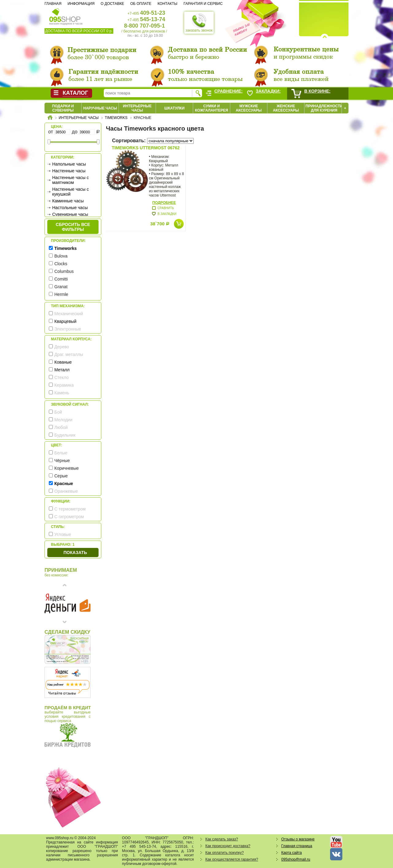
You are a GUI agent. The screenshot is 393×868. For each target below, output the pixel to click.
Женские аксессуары (286, 108)
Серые (61, 476)
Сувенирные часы (70, 214)
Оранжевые (66, 491)
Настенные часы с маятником (70, 180)
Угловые (63, 534)
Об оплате (141, 4)
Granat (61, 287)
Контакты (167, 4)
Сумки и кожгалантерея (212, 108)
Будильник (65, 435)
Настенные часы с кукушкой (70, 192)
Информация (81, 4)
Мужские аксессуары (249, 108)
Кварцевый (65, 321)
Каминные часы (68, 201)
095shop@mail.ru (296, 859)
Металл (62, 370)
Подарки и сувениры (63, 108)
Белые (61, 453)
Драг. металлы (69, 354)
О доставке (112, 4)
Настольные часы (70, 208)
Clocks (61, 264)
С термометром (70, 509)
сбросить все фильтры (73, 227)
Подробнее (164, 203)
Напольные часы (69, 164)
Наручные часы (100, 108)
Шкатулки (174, 108)
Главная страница (297, 846)
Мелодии (63, 420)
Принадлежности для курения (324, 108)
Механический (69, 314)
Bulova (61, 256)
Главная (53, 4)
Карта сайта (292, 853)
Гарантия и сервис (203, 4)
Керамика (64, 385)
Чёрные (62, 461)
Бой (58, 412)
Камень (62, 393)
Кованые (63, 362)
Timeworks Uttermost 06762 (146, 148)
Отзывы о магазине (298, 839)
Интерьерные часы (137, 108)
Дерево (62, 347)
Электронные (68, 329)
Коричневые (67, 468)
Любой (61, 427)
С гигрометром (69, 517)
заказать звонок (199, 23)
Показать (75, 553)
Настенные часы (69, 171)
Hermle (61, 294)
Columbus (64, 271)
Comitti (61, 279)
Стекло (62, 377)
